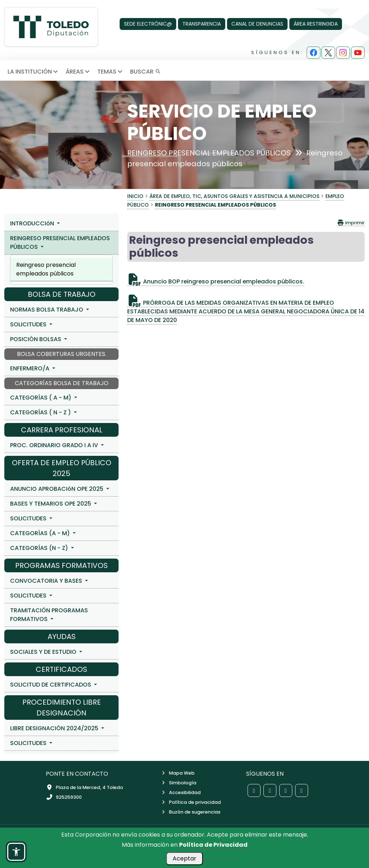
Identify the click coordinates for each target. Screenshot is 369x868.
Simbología (178, 783)
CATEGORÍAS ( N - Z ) (41, 412)
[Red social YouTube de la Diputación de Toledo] (302, 790)
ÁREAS (78, 72)
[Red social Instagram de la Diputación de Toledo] (286, 790)
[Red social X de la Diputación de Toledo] (270, 790)
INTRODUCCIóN (33, 223)
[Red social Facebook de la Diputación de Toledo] (254, 790)
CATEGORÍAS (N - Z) (40, 548)
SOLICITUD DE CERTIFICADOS (51, 685)
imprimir (351, 223)
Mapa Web (177, 773)
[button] (16, 852)
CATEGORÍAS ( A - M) (41, 398)
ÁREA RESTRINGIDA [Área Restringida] (316, 24)
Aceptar (184, 858)
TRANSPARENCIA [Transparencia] (202, 24)
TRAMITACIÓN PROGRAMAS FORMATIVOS (49, 615)
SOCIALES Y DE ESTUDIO (44, 652)
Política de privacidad (191, 802)
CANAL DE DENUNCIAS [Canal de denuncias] (257, 24)
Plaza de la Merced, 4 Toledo (85, 787)
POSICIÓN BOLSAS (36, 339)
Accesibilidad (181, 792)
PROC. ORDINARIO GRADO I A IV (55, 445)
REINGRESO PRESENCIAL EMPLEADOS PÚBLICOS (60, 243)
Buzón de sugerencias (190, 812)
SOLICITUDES (29, 324)
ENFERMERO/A (30, 368)
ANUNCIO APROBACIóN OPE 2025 (57, 489)
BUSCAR (145, 72)
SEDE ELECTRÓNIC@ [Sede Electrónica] (148, 24)
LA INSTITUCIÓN (33, 72)
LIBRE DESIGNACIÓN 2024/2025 (55, 728)
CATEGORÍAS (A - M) (41, 533)
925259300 (64, 797)
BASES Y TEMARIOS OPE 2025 (51, 504)
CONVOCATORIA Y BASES (47, 581)
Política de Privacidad (213, 845)
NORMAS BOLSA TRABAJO (47, 310)
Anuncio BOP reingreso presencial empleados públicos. (216, 281)
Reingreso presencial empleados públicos (46, 269)
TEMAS (110, 72)
